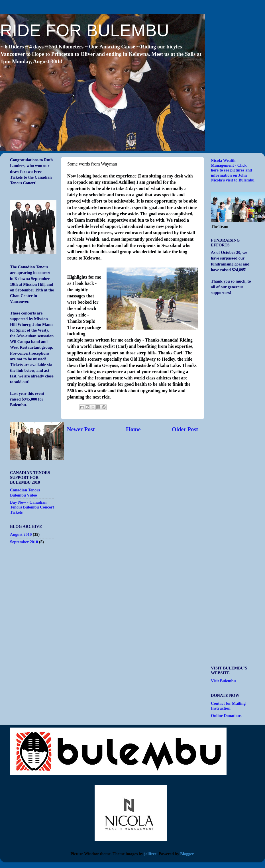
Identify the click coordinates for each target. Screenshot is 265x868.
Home (133, 429)
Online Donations (226, 716)
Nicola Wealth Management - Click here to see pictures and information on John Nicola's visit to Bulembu (233, 170)
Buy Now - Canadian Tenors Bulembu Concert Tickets (32, 507)
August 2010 (21, 534)
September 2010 (24, 542)
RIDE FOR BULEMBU (84, 30)
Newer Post (81, 429)
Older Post (185, 429)
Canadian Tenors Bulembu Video (25, 492)
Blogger (187, 854)
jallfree (150, 854)
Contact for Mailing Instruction (228, 706)
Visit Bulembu (223, 681)
